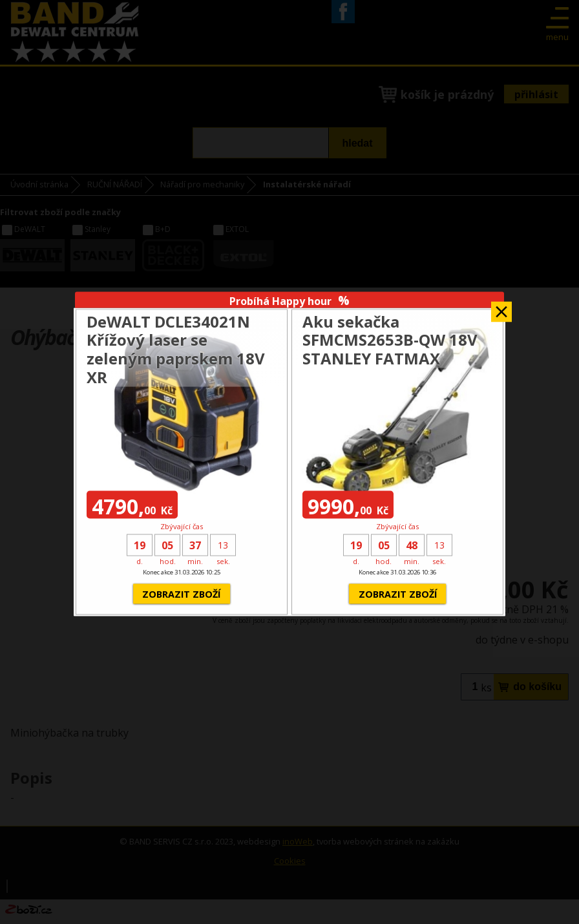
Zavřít (501, 308)
